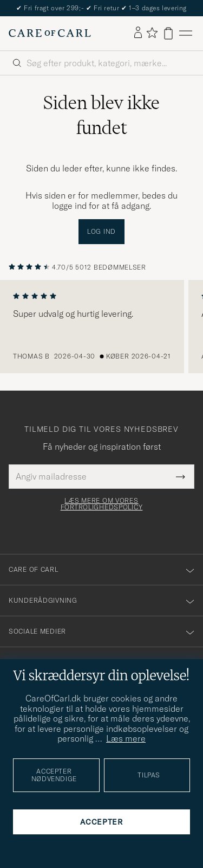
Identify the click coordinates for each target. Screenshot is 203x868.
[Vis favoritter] (152, 33)
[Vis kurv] (168, 33)
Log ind (101, 231)
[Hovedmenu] (186, 33)
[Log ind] (138, 33)
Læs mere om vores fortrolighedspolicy (102, 504)
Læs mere (126, 738)
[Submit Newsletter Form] (181, 476)
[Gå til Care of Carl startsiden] (50, 33)
